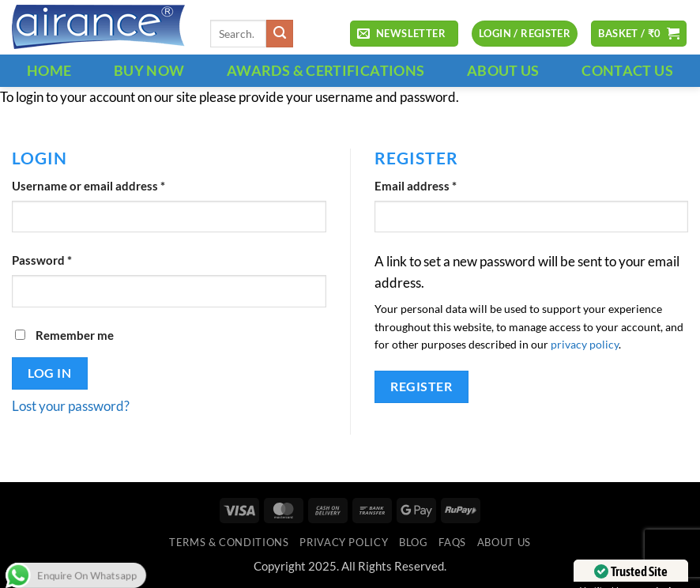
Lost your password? (71, 406)
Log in (49, 373)
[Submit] (280, 34)
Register (421, 386)
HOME (49, 70)
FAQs (452, 542)
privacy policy (585, 344)
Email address (440, 185)
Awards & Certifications (326, 70)
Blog (414, 542)
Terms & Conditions (229, 542)
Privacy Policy (344, 542)
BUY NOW (149, 70)
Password (66, 259)
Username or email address (113, 185)
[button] (404, 34)
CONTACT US (627, 70)
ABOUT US (503, 70)
